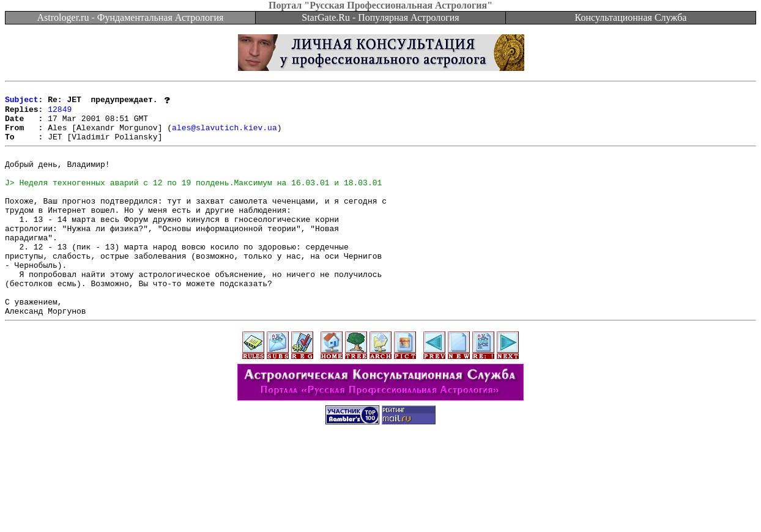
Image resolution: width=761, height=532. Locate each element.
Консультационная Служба (631, 17)
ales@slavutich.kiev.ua (225, 136)
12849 (60, 114)
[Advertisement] (381, 504)
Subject (22, 103)
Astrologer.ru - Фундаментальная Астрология (131, 17)
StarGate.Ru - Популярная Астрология (380, 17)
